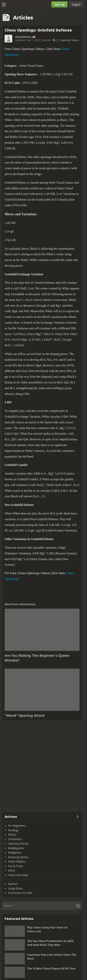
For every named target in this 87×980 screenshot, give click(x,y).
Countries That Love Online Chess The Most (52, 957)
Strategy (13, 830)
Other (12, 870)
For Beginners (17, 826)
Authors (13, 884)
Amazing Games (18, 857)
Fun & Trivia (15, 866)
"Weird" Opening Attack (25, 715)
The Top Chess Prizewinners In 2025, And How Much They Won (51, 943)
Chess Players (17, 861)
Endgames (15, 852)
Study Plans (15, 888)
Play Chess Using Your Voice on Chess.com (47, 929)
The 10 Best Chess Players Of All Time (51, 968)
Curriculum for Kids (20, 893)
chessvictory (23, 37)
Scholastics (15, 839)
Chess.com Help (18, 875)
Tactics (12, 835)
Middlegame (16, 848)
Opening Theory (70, 40)
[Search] (42, 906)
